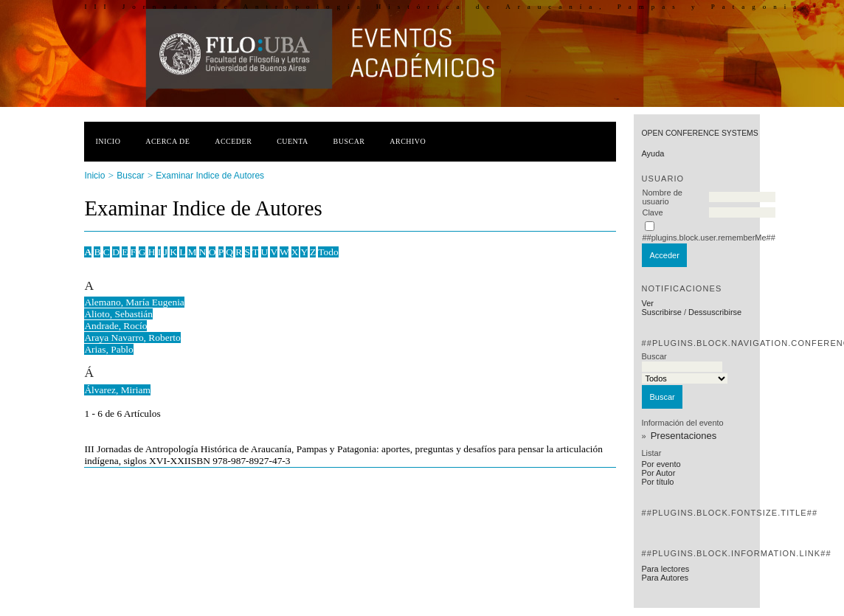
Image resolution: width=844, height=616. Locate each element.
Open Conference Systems (699, 133)
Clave (652, 212)
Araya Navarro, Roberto (132, 338)
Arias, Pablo (108, 349)
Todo (328, 252)
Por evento (661, 464)
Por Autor (658, 473)
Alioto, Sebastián (118, 314)
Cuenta (293, 141)
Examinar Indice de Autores (210, 176)
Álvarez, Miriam (117, 390)
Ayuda (653, 153)
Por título (657, 482)
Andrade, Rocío (115, 326)
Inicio (108, 141)
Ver (647, 303)
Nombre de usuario (662, 197)
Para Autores (665, 578)
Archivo (408, 141)
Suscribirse (661, 312)
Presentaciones (684, 436)
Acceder (233, 141)
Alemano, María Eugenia (134, 302)
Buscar (349, 141)
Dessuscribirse (715, 312)
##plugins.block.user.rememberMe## (708, 238)
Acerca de (167, 141)
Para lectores (665, 569)
